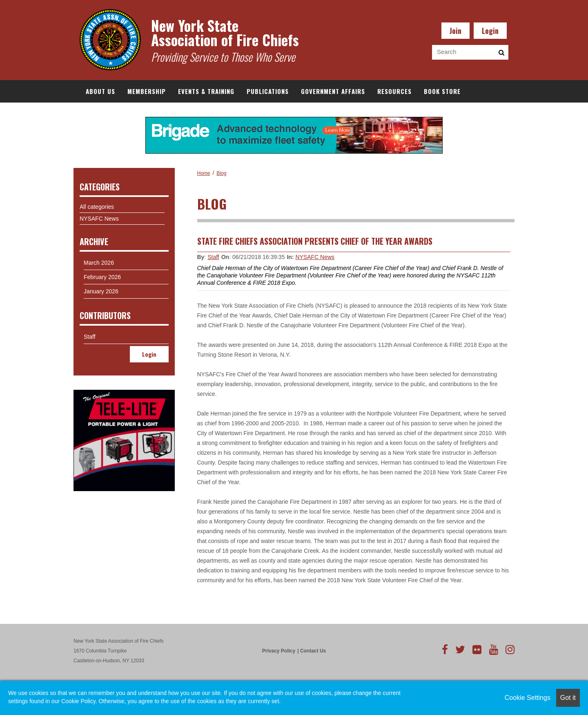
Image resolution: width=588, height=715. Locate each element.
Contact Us (313, 651)
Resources (394, 91)
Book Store (442, 91)
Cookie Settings (528, 698)
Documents (104, 114)
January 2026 (101, 291)
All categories (97, 207)
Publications (268, 91)
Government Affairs (333, 91)
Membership (147, 91)
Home (204, 173)
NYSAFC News (315, 257)
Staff (213, 257)
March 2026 (99, 263)
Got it (568, 698)
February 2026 (102, 277)
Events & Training (206, 91)
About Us (100, 91)
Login (490, 31)
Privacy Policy (279, 651)
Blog (221, 173)
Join (455, 31)
